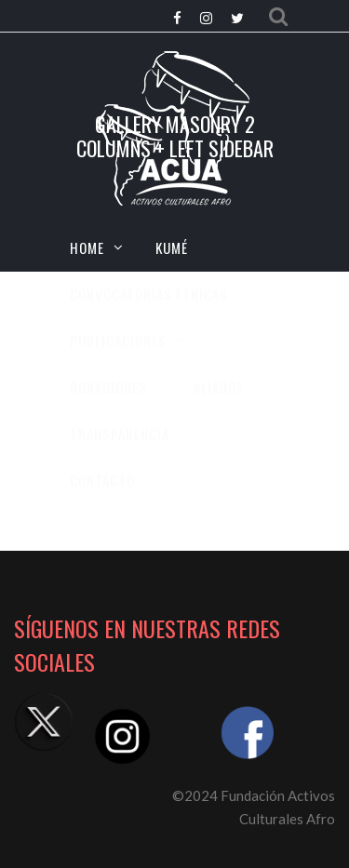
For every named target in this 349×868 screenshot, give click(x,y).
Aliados (219, 387)
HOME (87, 247)
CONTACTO (102, 480)
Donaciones (108, 387)
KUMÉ (172, 247)
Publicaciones (118, 341)
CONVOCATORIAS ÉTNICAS (149, 294)
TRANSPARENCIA (120, 434)
